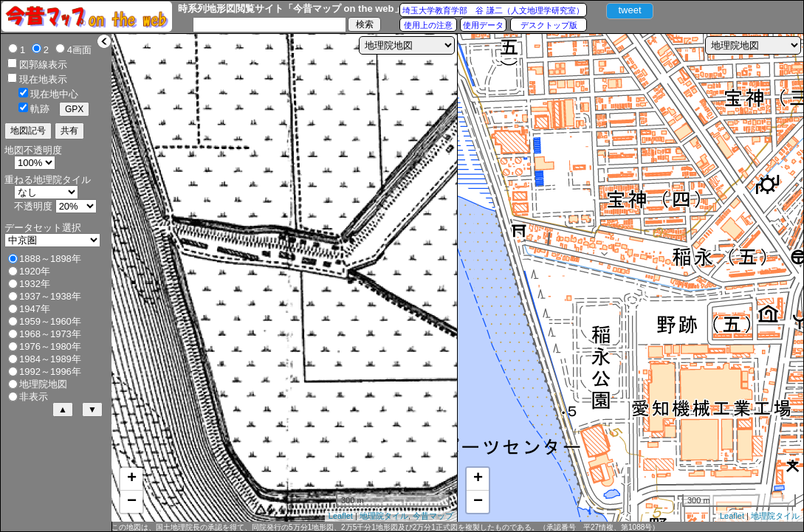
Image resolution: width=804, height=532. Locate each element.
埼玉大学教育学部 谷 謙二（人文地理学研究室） (493, 10)
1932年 (35, 284)
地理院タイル (384, 516)
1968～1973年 (50, 334)
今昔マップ (433, 516)
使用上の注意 (428, 25)
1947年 (35, 309)
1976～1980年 (50, 346)
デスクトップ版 (549, 25)
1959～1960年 (50, 321)
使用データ (483, 25)
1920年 (35, 271)
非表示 (34, 397)
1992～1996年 (50, 372)
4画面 (79, 50)
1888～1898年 (50, 259)
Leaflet (341, 516)
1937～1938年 (50, 296)
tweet (629, 10)
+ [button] (132, 479)
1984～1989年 (50, 359)
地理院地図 (43, 384)
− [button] (132, 502)
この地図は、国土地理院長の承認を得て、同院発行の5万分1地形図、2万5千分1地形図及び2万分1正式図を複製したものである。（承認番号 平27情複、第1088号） (385, 527)
